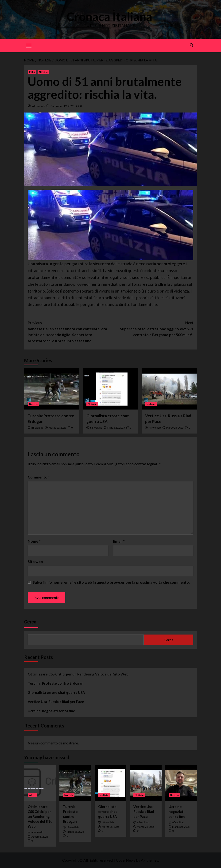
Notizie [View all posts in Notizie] (43, 72)
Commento (39, 477)
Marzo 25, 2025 (57, 428)
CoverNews (126, 860)
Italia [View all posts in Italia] (32, 72)
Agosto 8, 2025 (40, 837)
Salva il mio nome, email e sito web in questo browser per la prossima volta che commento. (111, 582)
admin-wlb (38, 106)
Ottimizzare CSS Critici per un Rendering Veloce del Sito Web (78, 674)
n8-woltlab (37, 428)
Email (119, 541)
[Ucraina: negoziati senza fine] (181, 783)
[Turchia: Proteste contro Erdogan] (52, 389)
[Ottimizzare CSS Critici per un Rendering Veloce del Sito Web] (40, 783)
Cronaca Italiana (109, 16)
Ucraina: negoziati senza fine (51, 711)
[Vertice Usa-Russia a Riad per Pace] (169, 389)
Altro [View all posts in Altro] (32, 795)
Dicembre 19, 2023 (62, 106)
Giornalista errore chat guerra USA (56, 692)
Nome (34, 541)
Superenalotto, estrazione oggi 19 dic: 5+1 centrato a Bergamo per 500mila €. (152, 328)
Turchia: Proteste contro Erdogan (56, 683)
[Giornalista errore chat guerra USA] (110, 389)
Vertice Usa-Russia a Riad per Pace (56, 702)
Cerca (30, 622)
